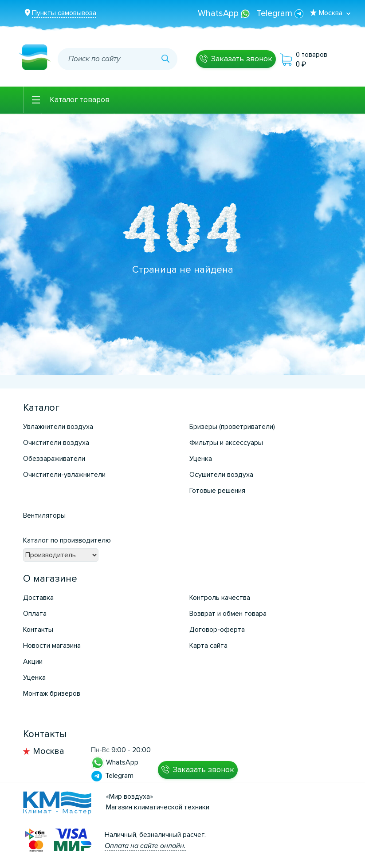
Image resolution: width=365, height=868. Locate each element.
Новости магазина (52, 646)
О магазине (50, 579)
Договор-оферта (217, 630)
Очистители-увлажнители (64, 475)
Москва (49, 751)
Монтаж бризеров (52, 694)
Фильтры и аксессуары (226, 443)
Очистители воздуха (56, 443)
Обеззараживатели (54, 459)
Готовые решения (217, 491)
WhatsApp (225, 13)
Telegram (280, 13)
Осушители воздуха (221, 475)
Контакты (38, 630)
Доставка (38, 598)
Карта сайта (208, 646)
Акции (33, 662)
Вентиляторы (44, 515)
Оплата (35, 614)
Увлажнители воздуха (58, 427)
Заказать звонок (242, 59)
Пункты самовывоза (64, 13)
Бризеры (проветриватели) (232, 427)
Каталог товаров (80, 100)
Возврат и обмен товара (228, 614)
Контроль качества (220, 598)
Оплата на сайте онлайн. (145, 846)
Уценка (201, 459)
